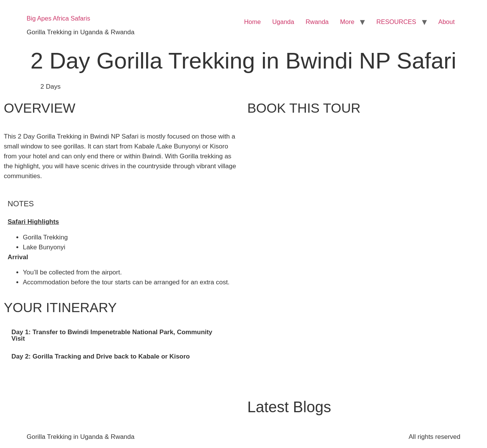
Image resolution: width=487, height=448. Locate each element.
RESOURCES (396, 22)
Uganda (283, 22)
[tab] (122, 336)
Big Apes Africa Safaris (58, 18)
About (446, 22)
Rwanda (317, 22)
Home (252, 22)
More (347, 22)
